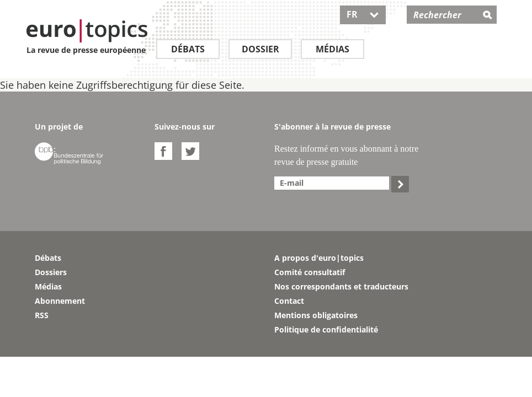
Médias (332, 49)
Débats (188, 49)
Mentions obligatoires (316, 315)
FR (363, 14)
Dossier (260, 49)
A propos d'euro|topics (319, 258)
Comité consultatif (310, 272)
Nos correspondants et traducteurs (341, 286)
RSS (42, 315)
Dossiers (51, 272)
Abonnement (60, 301)
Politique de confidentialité (326, 329)
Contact (289, 301)
